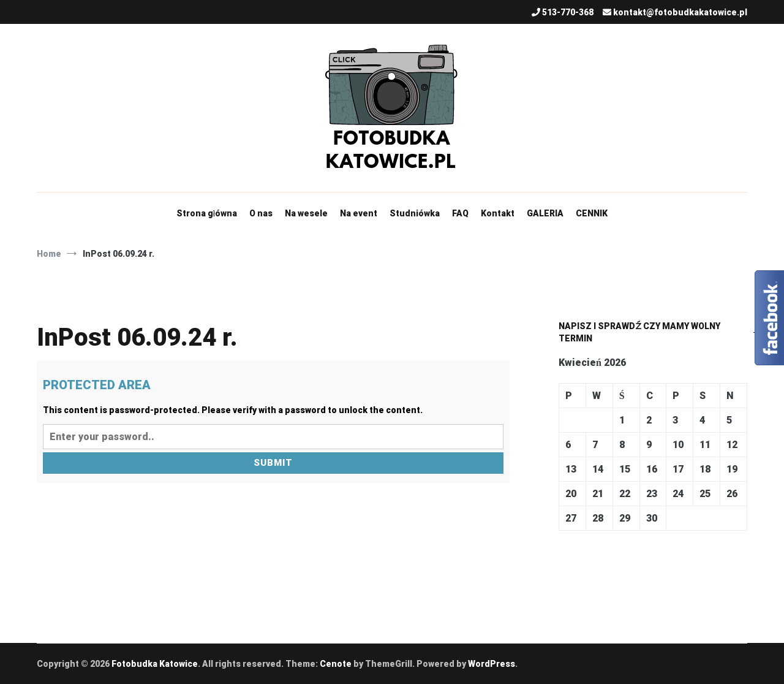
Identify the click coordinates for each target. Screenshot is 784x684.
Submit (273, 463)
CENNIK (592, 213)
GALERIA (545, 213)
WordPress (492, 664)
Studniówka (415, 213)
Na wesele (306, 213)
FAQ (460, 213)
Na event (359, 213)
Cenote (336, 664)
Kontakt (498, 213)
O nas (261, 213)
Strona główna (207, 213)
